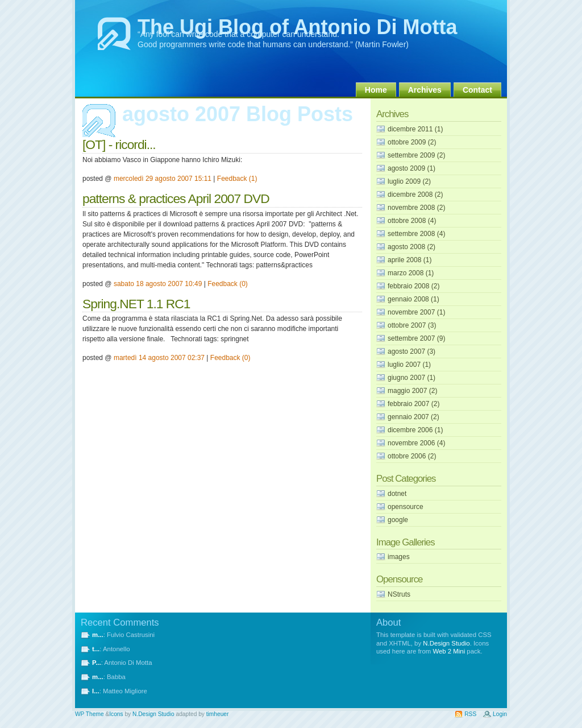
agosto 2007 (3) (411, 351)
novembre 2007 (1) (416, 312)
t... (96, 649)
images (399, 557)
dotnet (397, 494)
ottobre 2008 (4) (412, 221)
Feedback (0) (228, 284)
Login (500, 714)
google (398, 520)
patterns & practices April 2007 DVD (176, 198)
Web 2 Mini (449, 651)
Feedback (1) (237, 179)
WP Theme (90, 714)
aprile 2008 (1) (410, 260)
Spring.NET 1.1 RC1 (136, 304)
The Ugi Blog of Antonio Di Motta (298, 27)
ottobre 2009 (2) (412, 142)
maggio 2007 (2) (412, 391)
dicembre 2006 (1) (415, 430)
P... (97, 663)
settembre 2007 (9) (416, 338)
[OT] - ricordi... (119, 144)
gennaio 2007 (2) (413, 417)
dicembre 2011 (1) (415, 129)
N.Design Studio (446, 643)
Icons (116, 714)
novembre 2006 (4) (416, 443)
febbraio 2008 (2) (413, 286)
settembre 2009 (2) (416, 155)
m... (98, 635)
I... (96, 691)
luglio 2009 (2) (409, 181)
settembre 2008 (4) (416, 234)
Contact (477, 90)
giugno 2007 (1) (411, 378)
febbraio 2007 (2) (413, 404)
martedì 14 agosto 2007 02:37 (159, 358)
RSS (470, 714)
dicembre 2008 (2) (415, 195)
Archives (425, 90)
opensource (406, 507)
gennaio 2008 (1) (413, 299)
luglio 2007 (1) (409, 365)
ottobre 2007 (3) (412, 325)
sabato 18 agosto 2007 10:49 (158, 284)
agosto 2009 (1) (411, 168)
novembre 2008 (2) (416, 208)
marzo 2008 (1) (411, 273)
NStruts (399, 594)
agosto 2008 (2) (411, 247)
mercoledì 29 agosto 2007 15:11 (163, 179)
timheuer (218, 714)
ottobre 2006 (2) (412, 456)
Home (376, 90)
